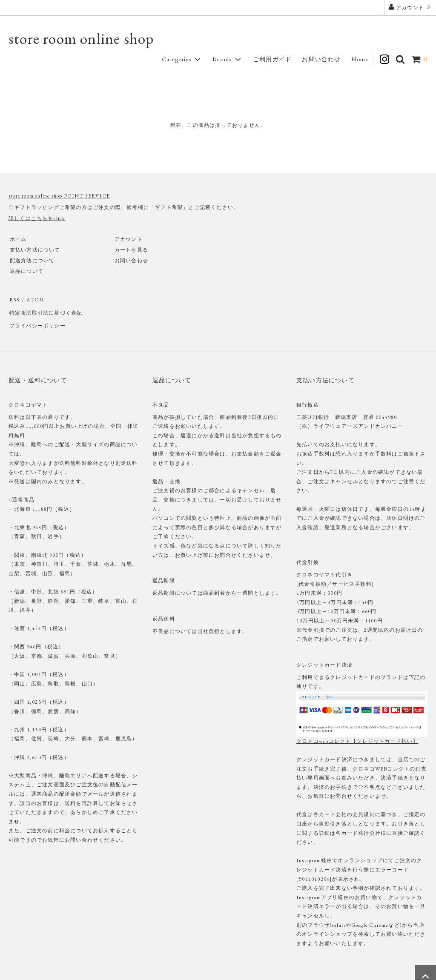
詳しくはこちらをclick (37, 218)
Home (360, 59)
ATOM (33, 299)
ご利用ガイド (272, 59)
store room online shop (81, 39)
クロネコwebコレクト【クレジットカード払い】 (357, 734)
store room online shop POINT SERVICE (59, 196)
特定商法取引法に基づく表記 (45, 310)
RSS (14, 299)
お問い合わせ (321, 59)
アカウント (410, 7)
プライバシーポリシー (37, 321)
